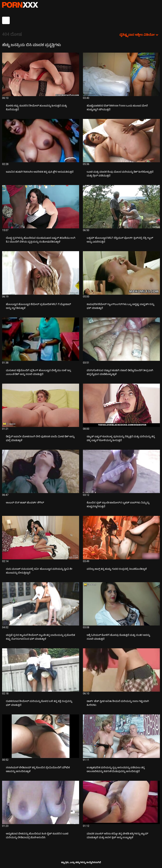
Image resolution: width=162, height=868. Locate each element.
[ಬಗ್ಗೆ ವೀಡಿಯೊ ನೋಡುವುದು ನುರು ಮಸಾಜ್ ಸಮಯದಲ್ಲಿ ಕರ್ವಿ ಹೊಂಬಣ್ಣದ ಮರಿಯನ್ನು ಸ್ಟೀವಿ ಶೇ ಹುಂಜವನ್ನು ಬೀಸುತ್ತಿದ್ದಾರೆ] (41, 538)
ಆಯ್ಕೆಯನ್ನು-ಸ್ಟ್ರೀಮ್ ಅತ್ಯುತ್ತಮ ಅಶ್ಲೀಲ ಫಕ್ (20, 5)
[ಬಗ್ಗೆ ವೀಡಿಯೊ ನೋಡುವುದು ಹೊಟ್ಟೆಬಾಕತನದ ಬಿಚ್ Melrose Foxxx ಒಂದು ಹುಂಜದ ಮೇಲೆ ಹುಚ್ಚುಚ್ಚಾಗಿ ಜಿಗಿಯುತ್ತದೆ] (121, 74)
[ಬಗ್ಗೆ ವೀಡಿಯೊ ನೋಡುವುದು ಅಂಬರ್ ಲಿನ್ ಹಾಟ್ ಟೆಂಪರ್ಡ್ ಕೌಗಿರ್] (41, 471)
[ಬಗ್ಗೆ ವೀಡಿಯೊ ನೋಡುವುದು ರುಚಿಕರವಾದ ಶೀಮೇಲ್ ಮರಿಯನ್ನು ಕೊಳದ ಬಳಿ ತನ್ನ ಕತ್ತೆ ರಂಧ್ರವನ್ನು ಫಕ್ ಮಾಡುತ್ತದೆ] (41, 670)
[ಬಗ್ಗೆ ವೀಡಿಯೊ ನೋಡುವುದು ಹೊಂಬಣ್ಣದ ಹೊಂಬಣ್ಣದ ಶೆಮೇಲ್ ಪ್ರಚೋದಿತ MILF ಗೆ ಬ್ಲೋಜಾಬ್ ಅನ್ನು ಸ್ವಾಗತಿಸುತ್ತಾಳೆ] (41, 273)
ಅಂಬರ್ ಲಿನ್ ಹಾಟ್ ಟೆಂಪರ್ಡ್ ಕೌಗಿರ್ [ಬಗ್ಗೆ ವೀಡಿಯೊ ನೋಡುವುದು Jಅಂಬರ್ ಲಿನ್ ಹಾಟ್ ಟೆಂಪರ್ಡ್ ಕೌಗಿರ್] (25, 503)
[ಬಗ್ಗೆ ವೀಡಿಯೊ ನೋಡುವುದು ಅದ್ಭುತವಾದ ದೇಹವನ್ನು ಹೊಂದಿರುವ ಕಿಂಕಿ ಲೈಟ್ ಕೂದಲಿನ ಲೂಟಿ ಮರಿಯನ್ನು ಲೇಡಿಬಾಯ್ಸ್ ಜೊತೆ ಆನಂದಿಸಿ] (41, 802)
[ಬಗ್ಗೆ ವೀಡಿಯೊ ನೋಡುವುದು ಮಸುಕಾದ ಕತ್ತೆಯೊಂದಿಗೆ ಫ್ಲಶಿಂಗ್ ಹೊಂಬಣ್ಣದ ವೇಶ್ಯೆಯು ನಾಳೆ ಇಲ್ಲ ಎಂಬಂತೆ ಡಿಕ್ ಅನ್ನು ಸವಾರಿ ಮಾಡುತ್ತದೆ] (41, 339)
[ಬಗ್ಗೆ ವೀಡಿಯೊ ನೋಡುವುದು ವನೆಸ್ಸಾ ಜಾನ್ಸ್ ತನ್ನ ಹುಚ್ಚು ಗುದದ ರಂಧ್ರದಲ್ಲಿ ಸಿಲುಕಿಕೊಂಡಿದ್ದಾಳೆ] (121, 538)
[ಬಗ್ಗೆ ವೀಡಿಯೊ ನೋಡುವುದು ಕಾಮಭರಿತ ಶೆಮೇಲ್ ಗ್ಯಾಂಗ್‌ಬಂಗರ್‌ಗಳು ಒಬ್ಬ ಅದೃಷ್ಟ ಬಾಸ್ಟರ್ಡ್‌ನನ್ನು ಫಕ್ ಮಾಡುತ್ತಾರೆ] (121, 273)
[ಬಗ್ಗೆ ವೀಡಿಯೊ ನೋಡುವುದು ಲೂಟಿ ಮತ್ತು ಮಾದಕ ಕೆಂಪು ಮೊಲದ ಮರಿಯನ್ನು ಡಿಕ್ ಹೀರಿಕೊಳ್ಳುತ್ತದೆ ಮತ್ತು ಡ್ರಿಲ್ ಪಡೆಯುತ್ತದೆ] (121, 141)
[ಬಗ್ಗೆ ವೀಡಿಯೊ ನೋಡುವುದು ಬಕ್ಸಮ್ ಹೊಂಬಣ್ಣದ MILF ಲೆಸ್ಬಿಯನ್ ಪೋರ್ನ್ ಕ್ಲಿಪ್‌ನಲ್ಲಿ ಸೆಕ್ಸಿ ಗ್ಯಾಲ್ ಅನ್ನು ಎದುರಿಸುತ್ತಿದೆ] (121, 207)
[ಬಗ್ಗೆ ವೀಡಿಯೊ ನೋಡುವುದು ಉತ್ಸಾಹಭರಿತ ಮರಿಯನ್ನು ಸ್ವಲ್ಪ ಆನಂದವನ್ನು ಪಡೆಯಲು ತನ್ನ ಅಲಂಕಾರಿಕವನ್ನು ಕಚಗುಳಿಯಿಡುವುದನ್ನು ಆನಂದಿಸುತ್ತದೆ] (121, 736)
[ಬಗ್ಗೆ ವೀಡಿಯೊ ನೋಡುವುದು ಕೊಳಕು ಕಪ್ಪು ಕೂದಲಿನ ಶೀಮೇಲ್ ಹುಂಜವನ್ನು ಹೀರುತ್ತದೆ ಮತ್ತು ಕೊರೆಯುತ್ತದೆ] (41, 74)
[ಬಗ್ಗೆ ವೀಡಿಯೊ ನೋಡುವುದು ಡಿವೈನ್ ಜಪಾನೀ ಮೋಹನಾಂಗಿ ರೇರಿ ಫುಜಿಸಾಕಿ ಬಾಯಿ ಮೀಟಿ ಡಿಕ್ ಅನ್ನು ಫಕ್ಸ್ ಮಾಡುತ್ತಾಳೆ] (41, 405)
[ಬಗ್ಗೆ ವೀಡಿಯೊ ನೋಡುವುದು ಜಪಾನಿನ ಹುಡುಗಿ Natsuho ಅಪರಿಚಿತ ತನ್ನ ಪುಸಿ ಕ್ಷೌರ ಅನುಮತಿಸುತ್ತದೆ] (41, 141)
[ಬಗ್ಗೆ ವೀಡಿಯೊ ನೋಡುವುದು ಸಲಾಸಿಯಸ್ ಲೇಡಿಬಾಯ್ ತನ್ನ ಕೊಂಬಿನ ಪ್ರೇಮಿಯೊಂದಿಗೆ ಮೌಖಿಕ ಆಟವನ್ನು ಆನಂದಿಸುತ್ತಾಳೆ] (41, 736)
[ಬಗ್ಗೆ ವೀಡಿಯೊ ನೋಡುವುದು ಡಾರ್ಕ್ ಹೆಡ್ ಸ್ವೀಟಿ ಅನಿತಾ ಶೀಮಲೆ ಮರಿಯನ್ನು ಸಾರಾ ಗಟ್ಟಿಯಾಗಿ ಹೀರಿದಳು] (121, 670)
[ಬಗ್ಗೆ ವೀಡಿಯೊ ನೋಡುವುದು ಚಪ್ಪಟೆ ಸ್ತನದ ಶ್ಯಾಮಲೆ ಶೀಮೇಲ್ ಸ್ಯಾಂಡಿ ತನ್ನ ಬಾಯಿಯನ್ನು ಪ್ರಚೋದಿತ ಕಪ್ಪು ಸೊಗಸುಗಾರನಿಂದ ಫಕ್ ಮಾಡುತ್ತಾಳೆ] (41, 604)
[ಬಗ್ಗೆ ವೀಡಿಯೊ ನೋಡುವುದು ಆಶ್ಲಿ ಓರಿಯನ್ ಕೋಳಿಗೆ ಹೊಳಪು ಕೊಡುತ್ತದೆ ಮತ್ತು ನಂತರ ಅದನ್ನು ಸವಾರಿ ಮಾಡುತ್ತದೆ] (121, 604)
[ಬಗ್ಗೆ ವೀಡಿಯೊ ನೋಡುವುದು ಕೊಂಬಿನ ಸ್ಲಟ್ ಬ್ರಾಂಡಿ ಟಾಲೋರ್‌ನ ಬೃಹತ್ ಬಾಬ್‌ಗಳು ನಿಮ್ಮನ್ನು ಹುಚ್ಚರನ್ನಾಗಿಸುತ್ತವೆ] (121, 471)
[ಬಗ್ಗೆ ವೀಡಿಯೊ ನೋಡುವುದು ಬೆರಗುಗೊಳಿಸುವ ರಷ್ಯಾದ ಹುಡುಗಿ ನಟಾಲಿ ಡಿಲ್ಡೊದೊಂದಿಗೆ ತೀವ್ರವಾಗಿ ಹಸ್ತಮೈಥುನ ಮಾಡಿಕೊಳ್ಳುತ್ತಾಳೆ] (121, 339)
